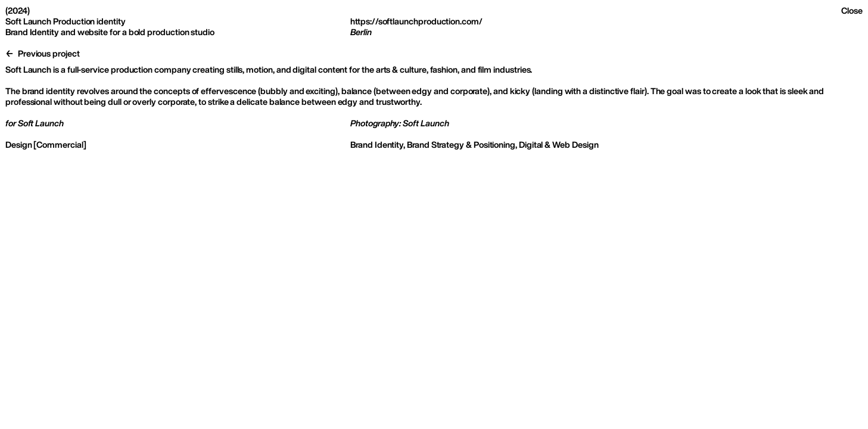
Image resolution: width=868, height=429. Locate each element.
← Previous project (43, 53)
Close (852, 10)
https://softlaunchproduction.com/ (416, 21)
